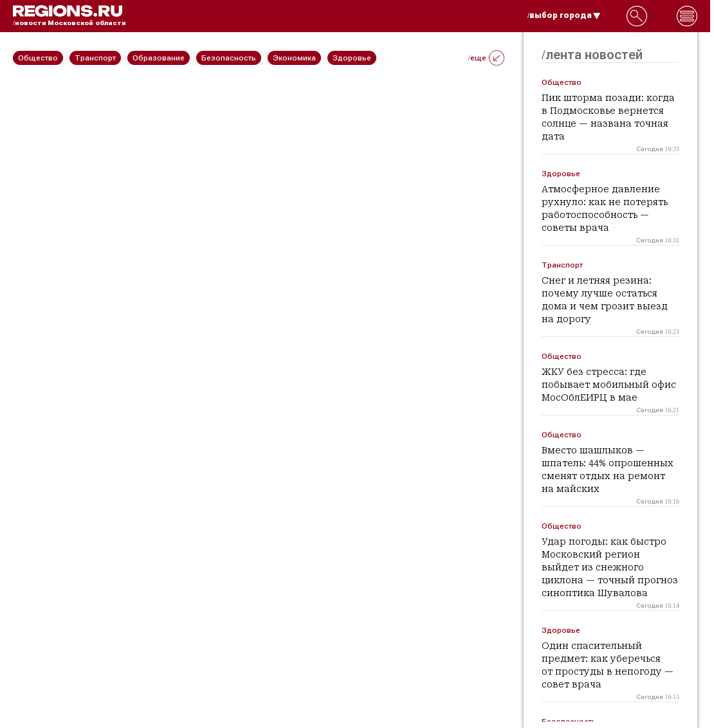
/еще (486, 58)
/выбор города (564, 15)
